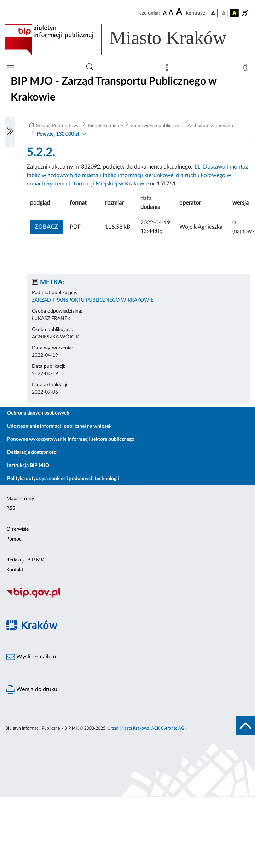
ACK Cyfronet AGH (169, 728)
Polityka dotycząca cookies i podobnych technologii (63, 479)
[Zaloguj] (247, 69)
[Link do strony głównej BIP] (126, 39)
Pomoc (14, 539)
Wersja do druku (32, 690)
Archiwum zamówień (210, 126)
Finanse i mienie (105, 126)
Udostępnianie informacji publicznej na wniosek (59, 426)
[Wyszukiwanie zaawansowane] (90, 67)
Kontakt (15, 570)
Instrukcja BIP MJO (28, 466)
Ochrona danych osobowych (38, 413)
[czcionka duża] (180, 12)
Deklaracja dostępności (32, 452)
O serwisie (18, 529)
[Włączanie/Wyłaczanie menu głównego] (11, 68)
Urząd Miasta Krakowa (128, 728)
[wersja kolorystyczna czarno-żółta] (234, 13)
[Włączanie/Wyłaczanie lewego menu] (10, 132)
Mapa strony (20, 499)
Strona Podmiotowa (58, 126)
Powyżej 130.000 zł (58, 134)
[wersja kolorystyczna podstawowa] (213, 13)
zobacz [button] (49, 226)
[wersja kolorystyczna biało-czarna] (224, 13)
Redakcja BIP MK (25, 560)
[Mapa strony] (168, 69)
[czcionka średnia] (171, 13)
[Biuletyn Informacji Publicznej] (127, 597)
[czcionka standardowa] (165, 13)
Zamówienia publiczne (155, 126)
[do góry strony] (245, 726)
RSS (11, 508)
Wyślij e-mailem (31, 657)
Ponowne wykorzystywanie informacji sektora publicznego (71, 439)
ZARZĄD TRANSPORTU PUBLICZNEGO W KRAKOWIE (93, 300)
